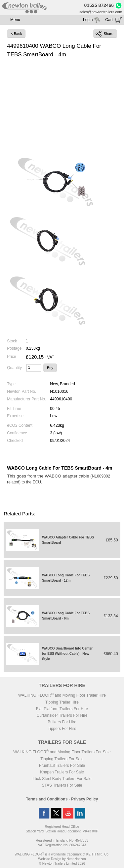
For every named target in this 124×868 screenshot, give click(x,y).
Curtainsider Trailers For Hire (62, 715)
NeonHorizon (76, 859)
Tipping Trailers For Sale (62, 759)
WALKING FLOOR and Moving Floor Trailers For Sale (62, 752)
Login (88, 20)
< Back (16, 34)
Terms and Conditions (47, 799)
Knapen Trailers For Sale (62, 772)
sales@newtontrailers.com (101, 12)
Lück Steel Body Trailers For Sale (62, 779)
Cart (109, 20)
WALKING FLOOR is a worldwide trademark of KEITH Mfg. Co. (62, 854)
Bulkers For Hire (62, 722)
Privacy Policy (84, 799)
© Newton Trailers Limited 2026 (62, 864)
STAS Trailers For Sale (62, 785)
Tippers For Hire (62, 729)
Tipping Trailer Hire (62, 702)
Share (104, 34)
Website (50, 859)
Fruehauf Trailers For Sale (62, 766)
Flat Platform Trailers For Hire (62, 709)
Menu (15, 20)
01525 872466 (99, 5)
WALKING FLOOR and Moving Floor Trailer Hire (62, 695)
